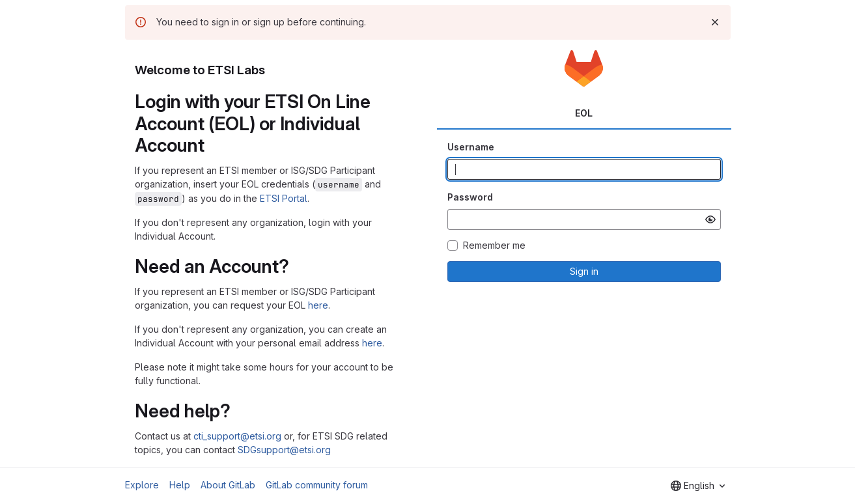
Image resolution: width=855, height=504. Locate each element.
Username (471, 147)
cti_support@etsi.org (237, 436)
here (318, 305)
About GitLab (228, 485)
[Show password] (710, 219)
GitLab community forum (317, 485)
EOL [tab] (584, 113)
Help (180, 485)
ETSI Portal (284, 198)
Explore (142, 485)
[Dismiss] (715, 22)
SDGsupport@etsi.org (284, 450)
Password (470, 197)
